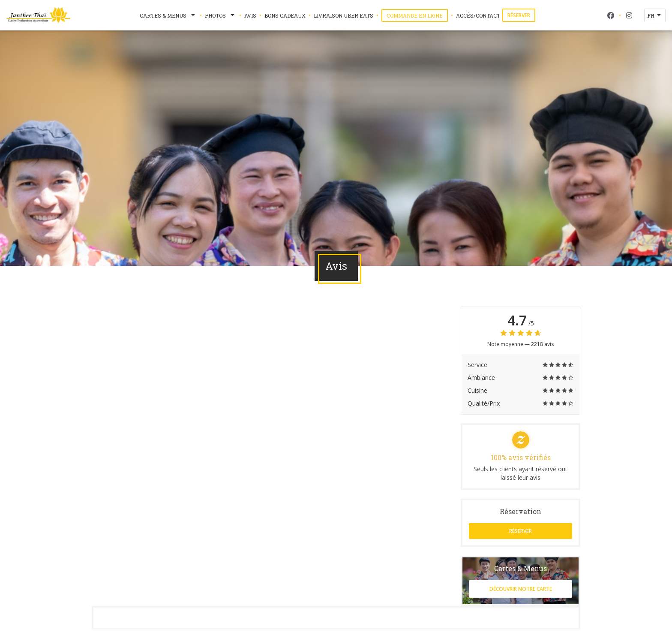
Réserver (519, 15)
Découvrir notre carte (521, 589)
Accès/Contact (478, 15)
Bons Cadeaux (285, 15)
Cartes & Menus (168, 15)
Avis (250, 15)
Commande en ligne (417, 15)
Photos (220, 15)
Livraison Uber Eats (343, 15)
